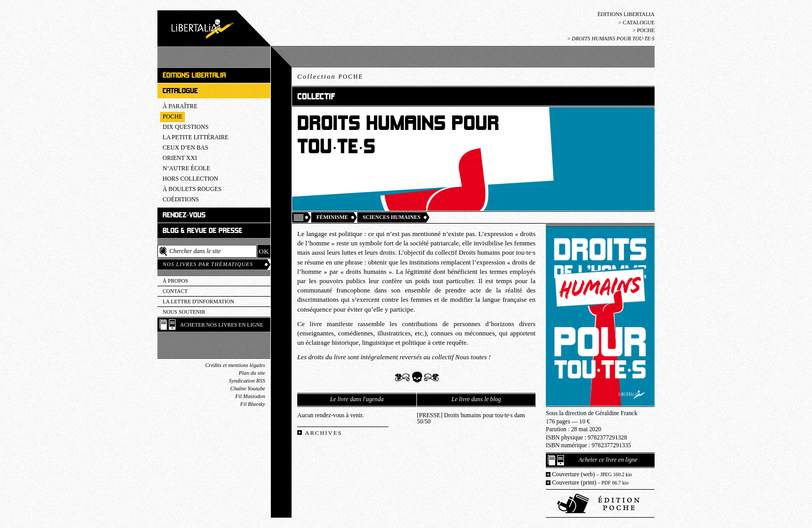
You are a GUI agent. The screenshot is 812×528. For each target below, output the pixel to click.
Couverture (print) (590, 483)
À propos (175, 281)
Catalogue (639, 23)
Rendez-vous (184, 215)
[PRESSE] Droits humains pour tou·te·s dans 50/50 (471, 419)
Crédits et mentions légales (235, 365)
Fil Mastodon (250, 396)
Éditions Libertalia (626, 14)
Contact (175, 291)
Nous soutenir (184, 312)
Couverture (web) (592, 474)
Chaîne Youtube (248, 388)
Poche (646, 30)
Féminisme (332, 217)
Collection (330, 76)
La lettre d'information (198, 302)
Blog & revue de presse (202, 231)
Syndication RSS (247, 381)
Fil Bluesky (253, 404)
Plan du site (252, 373)
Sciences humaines (392, 217)
